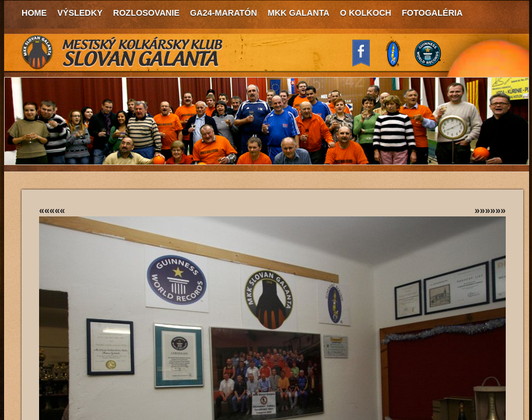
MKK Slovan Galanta (123, 52)
